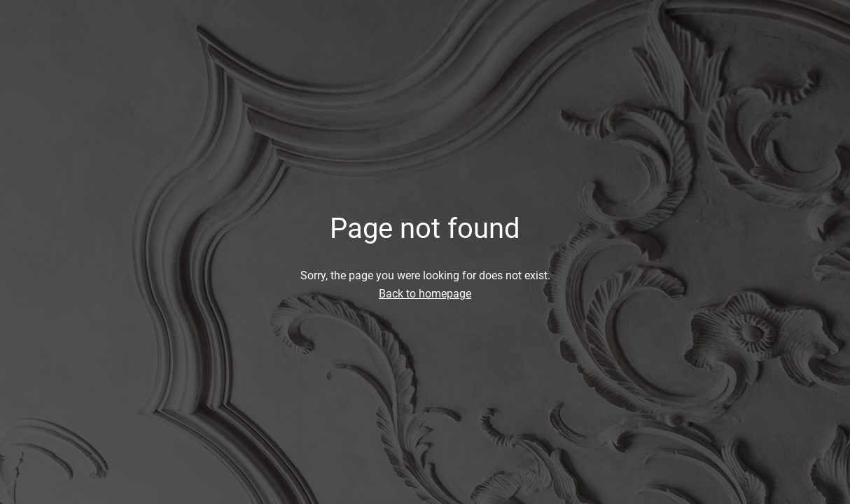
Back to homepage (425, 294)
